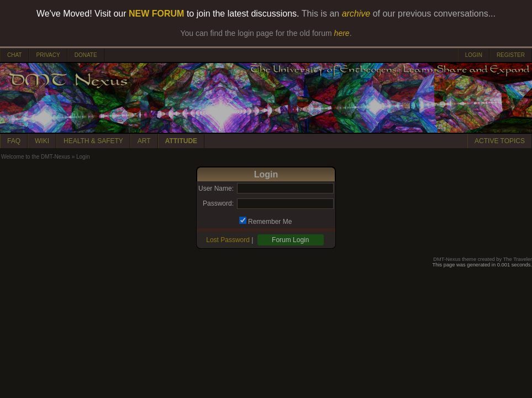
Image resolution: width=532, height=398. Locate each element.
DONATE (86, 55)
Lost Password (228, 240)
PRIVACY (48, 55)
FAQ (14, 141)
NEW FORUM (156, 14)
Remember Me (270, 222)
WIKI (42, 141)
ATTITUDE (181, 141)
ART (144, 141)
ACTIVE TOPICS (500, 141)
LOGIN (474, 55)
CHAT (14, 55)
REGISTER (511, 55)
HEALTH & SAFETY (93, 141)
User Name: (216, 188)
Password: (218, 203)
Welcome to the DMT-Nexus (36, 157)
